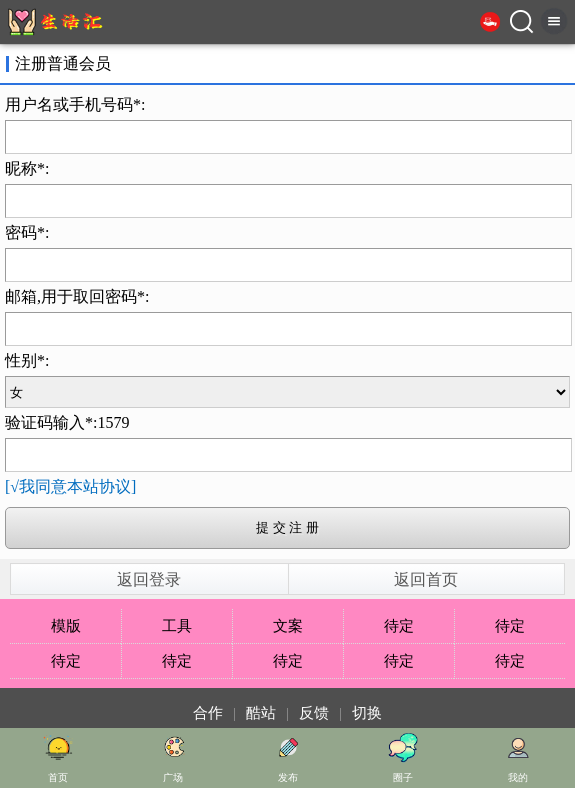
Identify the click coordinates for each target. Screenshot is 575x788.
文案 (288, 626)
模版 (66, 626)
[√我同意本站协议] (70, 486)
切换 (367, 713)
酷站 (261, 713)
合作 (208, 713)
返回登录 (149, 579)
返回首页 (426, 579)
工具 (177, 626)
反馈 (314, 713)
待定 (399, 626)
